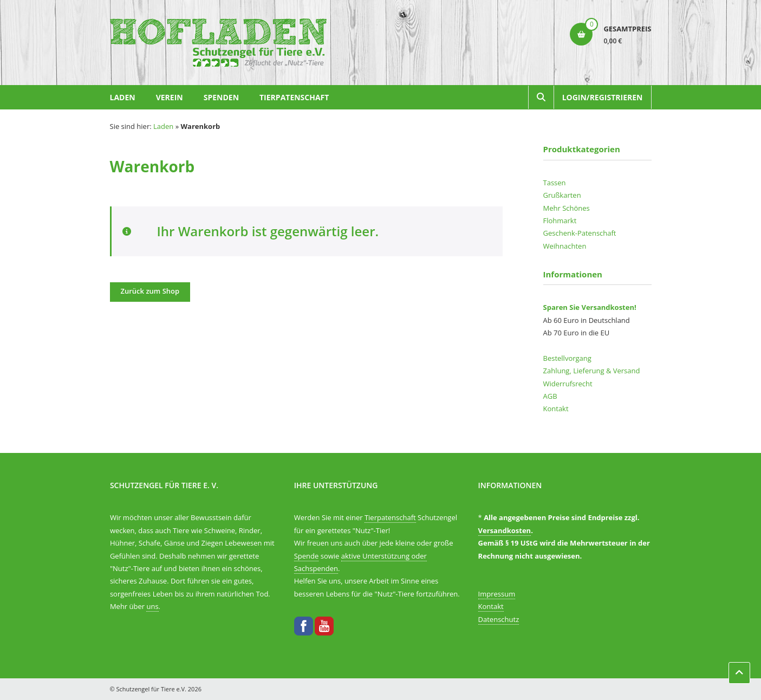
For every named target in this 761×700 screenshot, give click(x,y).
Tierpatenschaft (294, 97)
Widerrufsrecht (568, 384)
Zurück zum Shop (150, 291)
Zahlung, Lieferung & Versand (592, 371)
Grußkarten (562, 195)
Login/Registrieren (603, 97)
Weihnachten (565, 246)
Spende (307, 556)
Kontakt (556, 409)
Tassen (555, 183)
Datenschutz (499, 619)
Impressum (497, 594)
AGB (550, 396)
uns (152, 606)
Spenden (221, 97)
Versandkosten (505, 530)
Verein (170, 97)
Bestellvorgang (567, 358)
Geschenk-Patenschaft (580, 233)
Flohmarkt (560, 221)
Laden (123, 97)
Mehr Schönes (567, 208)
